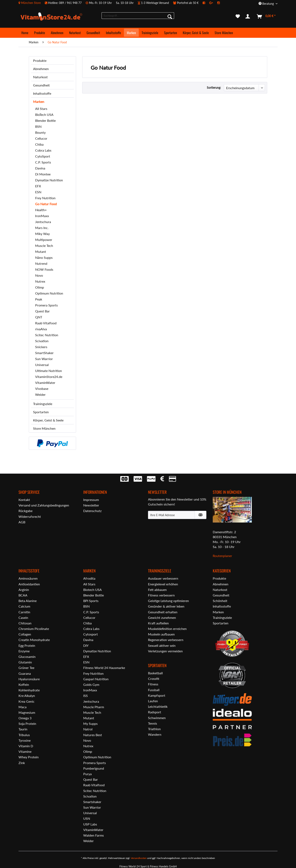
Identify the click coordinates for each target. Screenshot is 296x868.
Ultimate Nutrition (49, 371)
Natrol (88, 729)
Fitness (153, 684)
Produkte (40, 60)
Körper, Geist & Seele (48, 420)
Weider (40, 394)
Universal (42, 365)
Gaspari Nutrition (96, 679)
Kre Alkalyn (27, 696)
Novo (39, 275)
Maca (23, 707)
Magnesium (27, 712)
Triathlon (154, 729)
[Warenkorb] (266, 16)
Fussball (154, 690)
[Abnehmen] (57, 33)
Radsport (155, 712)
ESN (38, 192)
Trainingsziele (43, 404)
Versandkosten (139, 858)
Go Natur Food (46, 204)
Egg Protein (27, 645)
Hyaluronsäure (29, 679)
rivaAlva (41, 329)
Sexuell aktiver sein (162, 645)
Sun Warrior (44, 359)
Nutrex (40, 281)
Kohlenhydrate (29, 690)
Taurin (23, 729)
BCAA (23, 595)
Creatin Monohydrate (34, 640)
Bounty (40, 132)
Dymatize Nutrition (49, 180)
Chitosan (25, 623)
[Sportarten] (171, 33)
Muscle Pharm (94, 707)
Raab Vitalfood (46, 323)
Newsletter (91, 505)
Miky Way (42, 234)
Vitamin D (26, 746)
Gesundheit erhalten (163, 612)
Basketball (155, 673)
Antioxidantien (29, 584)
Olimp (40, 287)
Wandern (155, 734)
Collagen (25, 634)
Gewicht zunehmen (162, 618)
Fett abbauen (157, 590)
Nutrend (41, 263)
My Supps (90, 724)
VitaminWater (45, 383)
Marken (39, 102)
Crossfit (154, 679)
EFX (38, 186)
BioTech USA (44, 115)
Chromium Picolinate (34, 629)
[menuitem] (121, 3)
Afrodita (89, 578)
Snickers (41, 347)
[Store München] (224, 33)
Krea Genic (27, 701)
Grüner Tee (26, 668)
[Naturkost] (75, 33)
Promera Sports (46, 305)
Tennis (153, 723)
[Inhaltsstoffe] (113, 33)
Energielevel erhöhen (163, 584)
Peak (39, 299)
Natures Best (93, 735)
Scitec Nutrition (47, 335)
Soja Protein (27, 724)
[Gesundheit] (93, 33)
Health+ (41, 210)
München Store (31, 3)
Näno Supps (44, 257)
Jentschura (43, 222)
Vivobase (42, 389)
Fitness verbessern (161, 595)
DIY (86, 645)
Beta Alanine (28, 601)
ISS (86, 696)
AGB (22, 522)
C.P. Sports (43, 162)
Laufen (153, 701)
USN (87, 818)
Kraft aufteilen (158, 623)
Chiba (39, 144)
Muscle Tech (44, 246)
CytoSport (43, 156)
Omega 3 (25, 718)
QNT (39, 317)
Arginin (24, 590)
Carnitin (24, 612)
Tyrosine (25, 740)
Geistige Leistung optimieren (168, 601)
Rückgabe (25, 511)
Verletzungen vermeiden (165, 651)
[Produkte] (40, 33)
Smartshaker (92, 802)
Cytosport (91, 634)
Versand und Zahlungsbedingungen (44, 505)
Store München (44, 428)
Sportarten (41, 412)
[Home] (25, 33)
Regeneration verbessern (166, 640)
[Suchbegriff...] (138, 16)
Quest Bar (42, 311)
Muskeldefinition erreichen (167, 629)
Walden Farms (94, 835)
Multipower (44, 240)
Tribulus (24, 735)
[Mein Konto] (249, 16)
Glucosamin (27, 657)
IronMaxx (42, 216)
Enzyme (24, 651)
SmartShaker (44, 353)
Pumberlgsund (94, 768)
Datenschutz (92, 511)
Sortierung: (214, 88)
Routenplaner (222, 556)
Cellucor (41, 138)
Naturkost (40, 77)
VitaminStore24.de (49, 377)
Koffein (24, 684)
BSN (38, 126)
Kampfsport (157, 695)
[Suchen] (170, 16)
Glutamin (25, 662)
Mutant (41, 252)
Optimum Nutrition (49, 293)
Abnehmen (41, 69)
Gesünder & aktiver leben (166, 606)
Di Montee (43, 174)
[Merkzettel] (238, 16)
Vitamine (25, 751)
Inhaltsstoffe (42, 93)
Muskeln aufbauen (161, 634)
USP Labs (90, 824)
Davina (40, 168)
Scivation (42, 341)
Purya (87, 774)
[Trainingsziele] (150, 33)
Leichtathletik (158, 706)
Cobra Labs (43, 150)
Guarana (25, 673)
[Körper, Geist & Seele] (196, 33)
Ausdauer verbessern (163, 578)
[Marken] (131, 33)
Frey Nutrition (45, 198)
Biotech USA (92, 590)
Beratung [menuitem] (267, 4)
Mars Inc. (42, 228)
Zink (22, 763)
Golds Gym (91, 684)
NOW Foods (44, 269)
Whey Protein (29, 757)
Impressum (91, 500)
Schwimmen (157, 718)
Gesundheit (41, 85)
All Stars (41, 109)
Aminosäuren (28, 578)
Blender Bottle (45, 120)
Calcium (24, 606)
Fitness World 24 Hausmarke (104, 668)
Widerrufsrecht (30, 516)
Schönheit (220, 601)
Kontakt (24, 500)
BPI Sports (91, 601)
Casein (23, 618)
